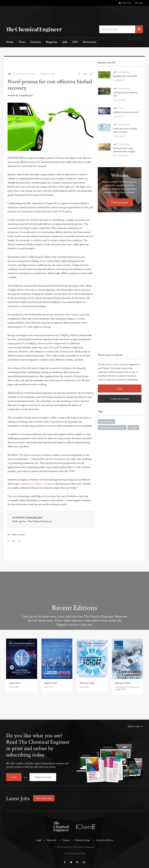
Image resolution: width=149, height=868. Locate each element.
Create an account (120, 398)
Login (139, 3)
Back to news (18, 534)
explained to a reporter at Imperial (37, 484)
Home (10, 42)
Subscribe (125, 3)
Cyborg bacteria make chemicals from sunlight (124, 150)
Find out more (120, 202)
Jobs (62, 42)
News (21, 42)
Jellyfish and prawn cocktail (126, 112)
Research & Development (24, 73)
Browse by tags (83, 839)
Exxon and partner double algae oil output (125, 130)
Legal (39, 839)
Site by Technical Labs (74, 853)
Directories (85, 42)
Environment (106, 422)
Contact (66, 839)
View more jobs (44, 797)
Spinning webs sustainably (125, 76)
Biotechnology (124, 72)
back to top (134, 726)
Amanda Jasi (34, 517)
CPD (71, 42)
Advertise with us (104, 839)
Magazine (49, 42)
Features (34, 42)
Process (121, 108)
